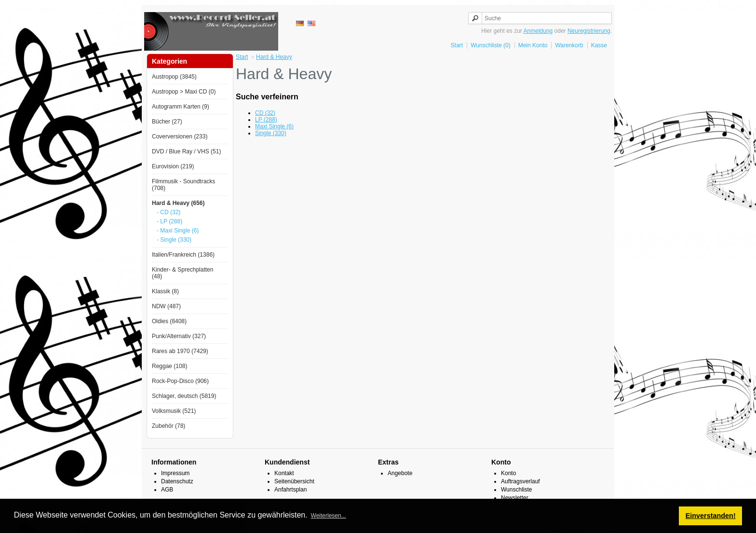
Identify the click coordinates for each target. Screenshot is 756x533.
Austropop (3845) (174, 77)
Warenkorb (569, 45)
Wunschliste (516, 490)
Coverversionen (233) (180, 137)
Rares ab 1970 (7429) (180, 351)
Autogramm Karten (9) (181, 107)
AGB (167, 490)
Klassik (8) (165, 291)
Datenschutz (177, 481)
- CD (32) (169, 212)
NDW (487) (166, 306)
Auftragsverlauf (520, 481)
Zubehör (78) (169, 426)
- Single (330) (174, 240)
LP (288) (266, 120)
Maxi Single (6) (274, 126)
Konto (508, 473)
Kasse (599, 45)
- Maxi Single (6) (178, 231)
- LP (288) (169, 221)
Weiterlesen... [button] (329, 516)
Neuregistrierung (589, 31)
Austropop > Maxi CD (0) (184, 92)
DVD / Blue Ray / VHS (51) (186, 151)
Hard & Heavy (274, 57)
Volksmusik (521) (174, 411)
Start (457, 45)
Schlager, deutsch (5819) (184, 396)
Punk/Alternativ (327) (179, 336)
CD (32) (265, 113)
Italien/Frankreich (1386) (183, 255)
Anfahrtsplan (290, 490)
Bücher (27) (167, 122)
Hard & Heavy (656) (178, 203)
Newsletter (515, 498)
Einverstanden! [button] (711, 516)
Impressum (175, 473)
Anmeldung (538, 31)
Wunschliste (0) (490, 45)
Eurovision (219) (173, 166)
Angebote (400, 473)
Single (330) (271, 133)
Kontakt (284, 473)
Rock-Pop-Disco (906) (180, 381)
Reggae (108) (169, 366)
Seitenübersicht (294, 481)
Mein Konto (533, 45)
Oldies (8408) (169, 321)
